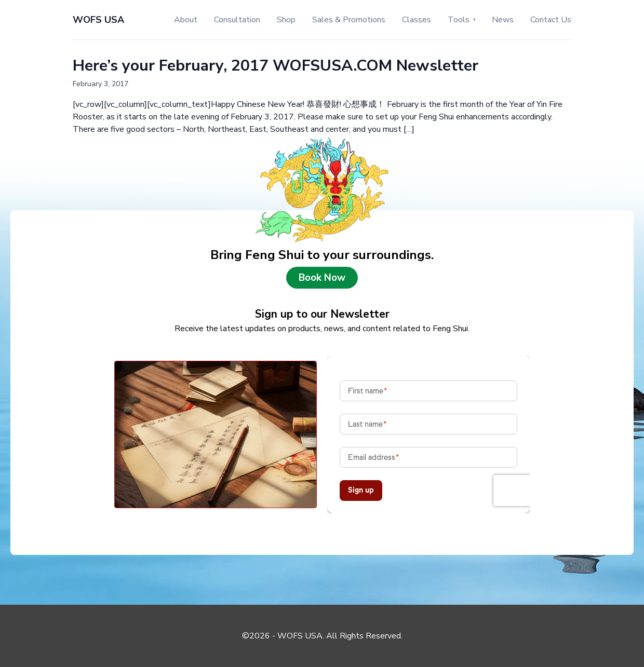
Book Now (322, 278)
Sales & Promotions (349, 20)
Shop (286, 20)
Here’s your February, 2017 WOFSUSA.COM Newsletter (276, 66)
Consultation (237, 20)
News (503, 20)
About (186, 20)
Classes (417, 20)
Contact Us (551, 20)
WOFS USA (98, 20)
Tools (459, 20)
